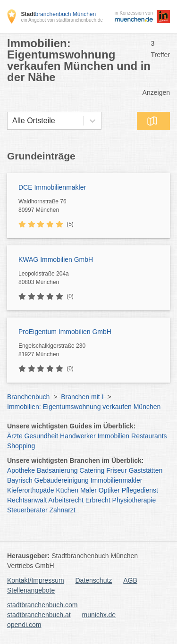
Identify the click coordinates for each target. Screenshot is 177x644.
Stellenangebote (31, 590)
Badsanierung (57, 470)
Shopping (21, 446)
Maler (88, 490)
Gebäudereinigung (62, 480)
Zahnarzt (63, 510)
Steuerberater (27, 510)
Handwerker (78, 436)
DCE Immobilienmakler (52, 187)
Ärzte (15, 436)
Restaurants (149, 436)
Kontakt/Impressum (36, 580)
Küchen (67, 490)
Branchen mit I (82, 397)
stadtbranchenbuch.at (39, 615)
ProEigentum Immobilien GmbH (65, 332)
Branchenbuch (28, 397)
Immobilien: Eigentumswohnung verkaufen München (84, 407)
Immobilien (113, 436)
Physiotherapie (134, 500)
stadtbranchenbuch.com (42, 605)
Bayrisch (20, 480)
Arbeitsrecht (66, 500)
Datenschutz (94, 580)
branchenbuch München (58, 14)
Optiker (109, 490)
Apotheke (21, 470)
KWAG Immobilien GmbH (56, 259)
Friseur (117, 470)
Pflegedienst (140, 490)
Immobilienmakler (117, 480)
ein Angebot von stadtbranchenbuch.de (62, 20)
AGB (130, 580)
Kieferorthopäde (31, 490)
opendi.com (24, 625)
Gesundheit (42, 436)
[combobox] (12, 121)
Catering (92, 470)
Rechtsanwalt (27, 500)
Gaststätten (146, 470)
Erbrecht (98, 500)
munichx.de (99, 615)
